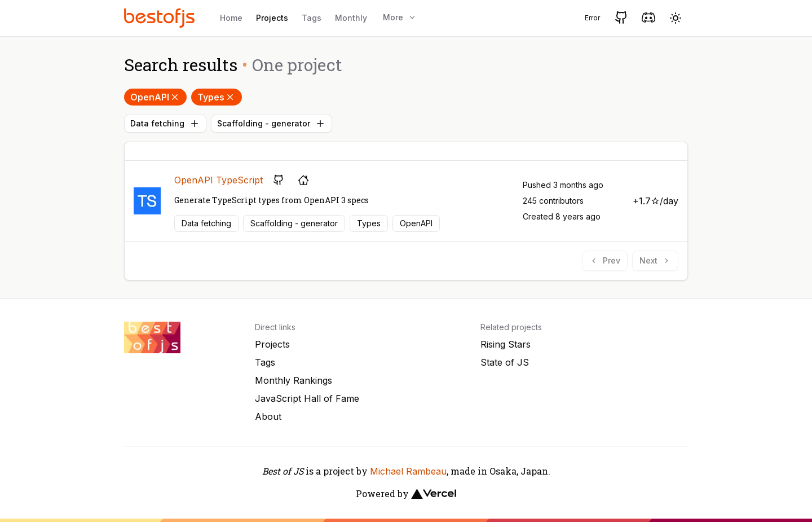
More (400, 17)
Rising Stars (506, 344)
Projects (272, 18)
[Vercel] (434, 494)
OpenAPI (155, 97)
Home (231, 18)
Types (217, 97)
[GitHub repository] (279, 180)
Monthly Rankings (294, 380)
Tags (312, 18)
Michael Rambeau (408, 471)
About (268, 416)
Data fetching (165, 124)
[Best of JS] (161, 18)
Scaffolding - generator (272, 124)
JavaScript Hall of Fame (307, 398)
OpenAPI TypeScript (219, 180)
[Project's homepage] (303, 180)
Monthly (351, 18)
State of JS (505, 362)
